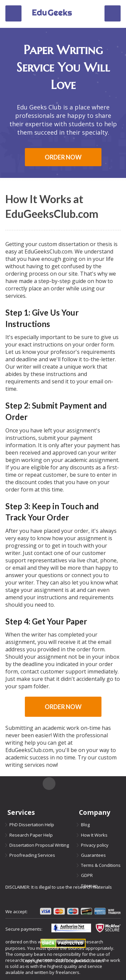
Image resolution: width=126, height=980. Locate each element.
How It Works (94, 835)
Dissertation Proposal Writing (39, 845)
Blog (85, 825)
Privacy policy (95, 845)
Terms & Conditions (101, 865)
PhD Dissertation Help (32, 825)
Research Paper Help (31, 835)
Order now (63, 157)
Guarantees (93, 855)
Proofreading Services (32, 855)
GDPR (87, 875)
